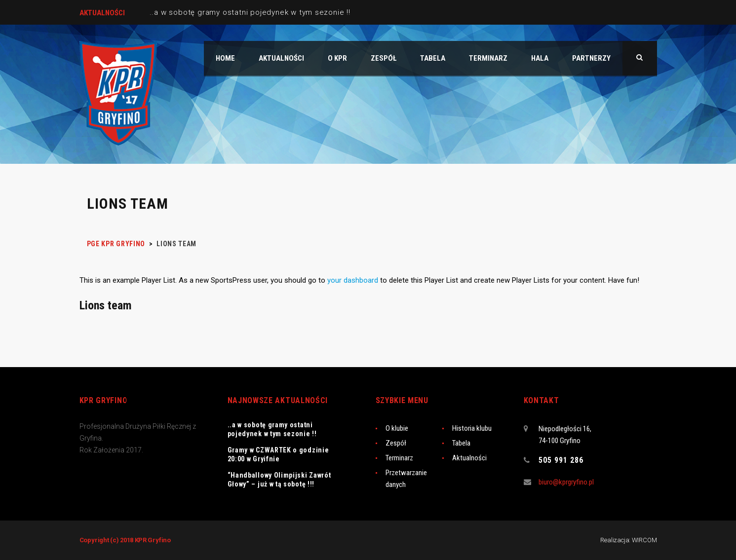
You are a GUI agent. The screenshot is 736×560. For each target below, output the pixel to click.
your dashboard (353, 280)
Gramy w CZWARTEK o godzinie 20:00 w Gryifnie (278, 454)
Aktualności (469, 458)
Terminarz (399, 458)
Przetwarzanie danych (406, 479)
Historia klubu (472, 428)
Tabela (461, 443)
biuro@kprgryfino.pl (566, 482)
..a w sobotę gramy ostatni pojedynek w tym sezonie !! (250, 12)
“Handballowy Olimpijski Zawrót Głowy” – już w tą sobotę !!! (279, 480)
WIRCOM (644, 540)
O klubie (397, 428)
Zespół (396, 443)
